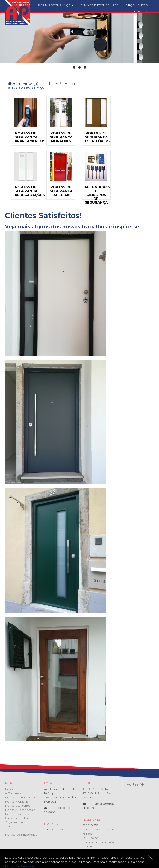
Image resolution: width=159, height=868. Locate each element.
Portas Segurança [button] (56, 5)
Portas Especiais (17, 814)
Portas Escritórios (18, 806)
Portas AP (136, 784)
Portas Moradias (17, 801)
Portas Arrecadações (20, 810)
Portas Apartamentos (21, 797)
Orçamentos (137, 5)
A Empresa (21, 5)
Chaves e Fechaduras (99, 5)
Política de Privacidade (21, 835)
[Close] (151, 858)
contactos (56, 829)
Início (9, 789)
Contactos (139, 11)
